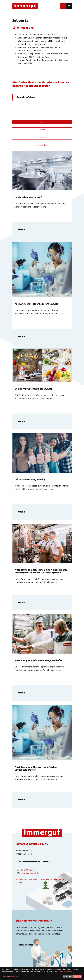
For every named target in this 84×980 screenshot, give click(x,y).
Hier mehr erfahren (25, 97)
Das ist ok (77, 976)
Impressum (21, 879)
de (69, 6)
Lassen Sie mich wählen (10, 976)
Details (22, 230)
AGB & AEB (59, 879)
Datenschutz (34, 879)
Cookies (19, 882)
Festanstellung (42, 145)
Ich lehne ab (68, 976)
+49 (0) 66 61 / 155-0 (29, 870)
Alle (42, 122)
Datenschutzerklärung (66, 972)
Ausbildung (42, 137)
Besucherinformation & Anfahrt (35, 862)
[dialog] (42, 973)
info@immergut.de (30, 873)
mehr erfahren (26, 945)
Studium (42, 130)
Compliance (47, 879)
